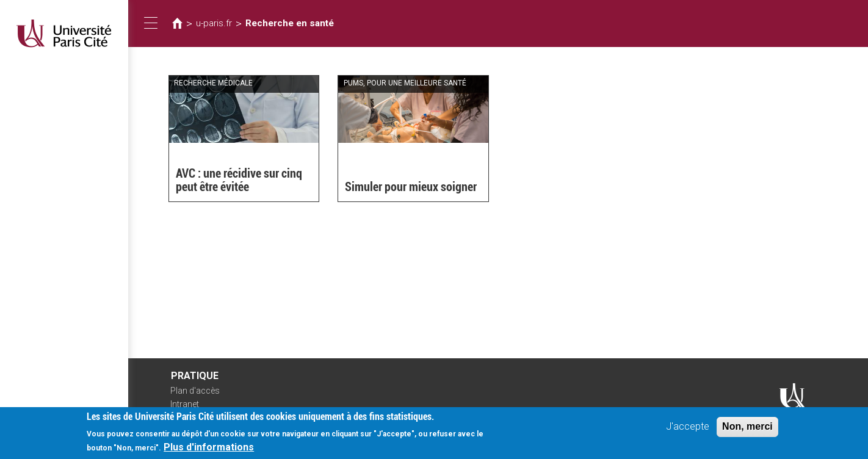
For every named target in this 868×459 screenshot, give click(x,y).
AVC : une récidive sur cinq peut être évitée (239, 180)
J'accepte (688, 432)
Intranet (185, 404)
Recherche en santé (290, 23)
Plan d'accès (195, 391)
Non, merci (747, 432)
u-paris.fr (214, 23)
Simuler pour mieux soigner (411, 187)
